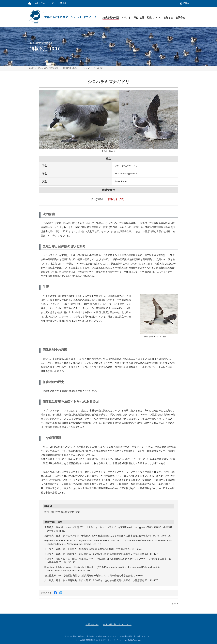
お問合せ (180, 18)
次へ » (175, 603)
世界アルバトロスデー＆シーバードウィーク (108, 640)
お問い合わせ (92, 625)
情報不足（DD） (71, 68)
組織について (154, 18)
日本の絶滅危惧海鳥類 (48, 68)
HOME (31, 68)
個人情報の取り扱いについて (117, 625)
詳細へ (185, 3)
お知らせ (168, 18)
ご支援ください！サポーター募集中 (49, 3)
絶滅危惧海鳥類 (111, 18)
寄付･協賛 (139, 18)
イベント (126, 18)
